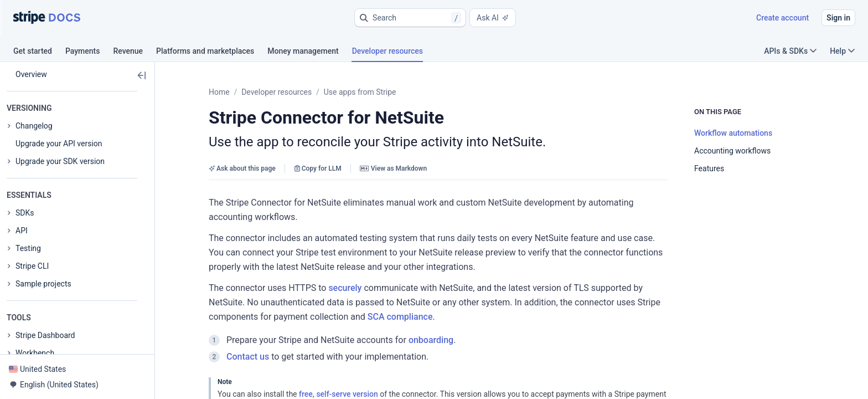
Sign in (838, 18)
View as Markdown (393, 168)
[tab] (39, 53)
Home (219, 92)
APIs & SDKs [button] (790, 51)
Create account (782, 18)
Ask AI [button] (493, 18)
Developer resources (277, 92)
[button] (410, 18)
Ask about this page (242, 168)
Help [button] (842, 51)
